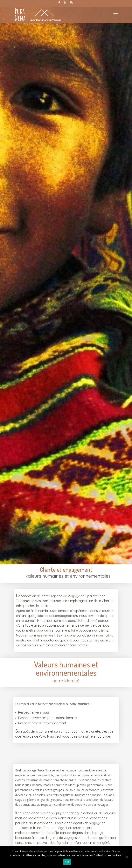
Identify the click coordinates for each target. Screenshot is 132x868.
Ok (67, 862)
